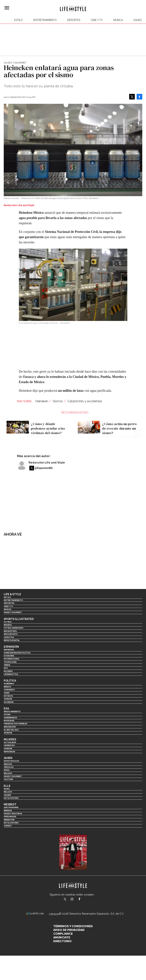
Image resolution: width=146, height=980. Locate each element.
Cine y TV (97, 20)
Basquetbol (10, 631)
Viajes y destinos (13, 814)
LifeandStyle (11, 674)
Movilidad (9, 721)
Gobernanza (10, 718)
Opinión (8, 699)
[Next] (138, 422)
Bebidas (8, 811)
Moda (7, 770)
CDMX (7, 693)
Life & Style (12, 594)
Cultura (8, 779)
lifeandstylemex (75, 899)
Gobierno (9, 684)
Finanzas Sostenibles (16, 724)
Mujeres (8, 671)
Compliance (63, 934)
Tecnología (10, 662)
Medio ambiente (12, 711)
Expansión (11, 647)
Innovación (10, 727)
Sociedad (9, 702)
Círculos (9, 767)
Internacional (12, 659)
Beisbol (8, 625)
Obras (7, 665)
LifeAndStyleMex (83, 899)
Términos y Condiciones (73, 926)
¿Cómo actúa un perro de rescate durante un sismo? (119, 428)
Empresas (9, 650)
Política (10, 681)
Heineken (42, 401)
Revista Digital (12, 640)
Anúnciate (62, 937)
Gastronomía (11, 807)
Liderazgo (9, 745)
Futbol (8, 622)
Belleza (8, 773)
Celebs (7, 795)
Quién (8, 758)
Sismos (58, 401)
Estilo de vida (11, 798)
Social (7, 714)
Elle (7, 786)
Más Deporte (11, 634)
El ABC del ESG (11, 730)
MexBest (10, 804)
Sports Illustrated (19, 619)
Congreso (9, 690)
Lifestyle (9, 637)
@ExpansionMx (44, 468)
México (7, 687)
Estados (8, 696)
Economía (9, 656)
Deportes (74, 20)
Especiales (9, 752)
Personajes (10, 817)
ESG (6, 668)
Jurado (8, 826)
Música (118, 20)
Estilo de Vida (11, 823)
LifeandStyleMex (65, 899)
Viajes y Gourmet (15, 63)
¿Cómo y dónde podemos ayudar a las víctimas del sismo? (48, 428)
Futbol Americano (14, 628)
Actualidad (10, 742)
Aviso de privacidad (69, 930)
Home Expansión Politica (17, 653)
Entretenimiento (45, 20)
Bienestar (9, 820)
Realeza (8, 764)
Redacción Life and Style (47, 463)
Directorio (62, 941)
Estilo (19, 20)
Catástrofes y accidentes (85, 401)
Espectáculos (11, 761)
